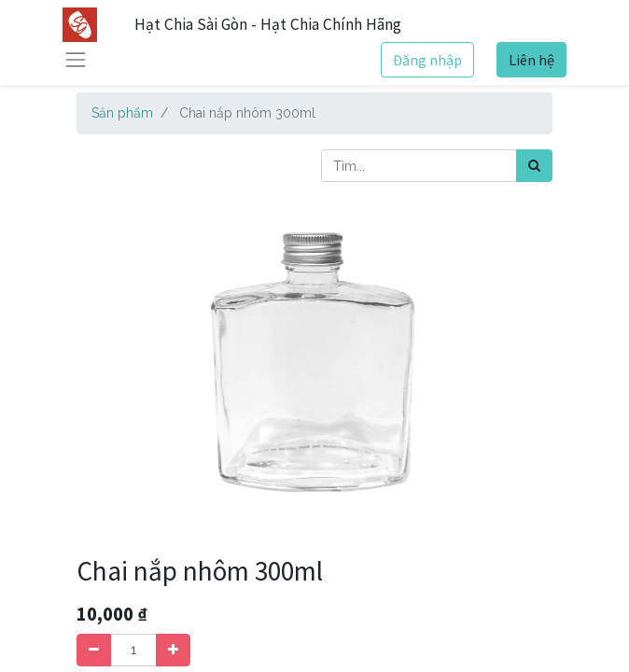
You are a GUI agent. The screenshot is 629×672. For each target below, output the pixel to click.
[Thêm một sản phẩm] (173, 650)
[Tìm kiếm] (534, 166)
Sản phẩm (122, 113)
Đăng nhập (427, 60)
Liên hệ (531, 60)
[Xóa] (94, 650)
